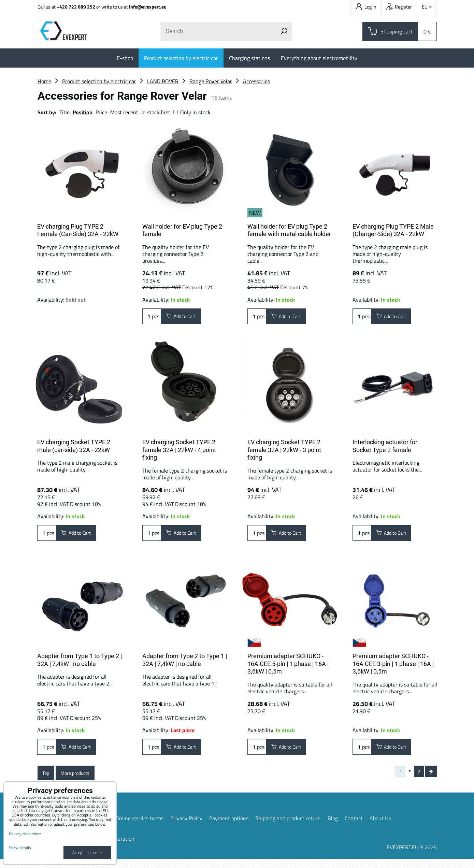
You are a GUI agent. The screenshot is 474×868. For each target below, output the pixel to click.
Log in (366, 7)
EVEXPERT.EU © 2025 (412, 856)
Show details (20, 848)
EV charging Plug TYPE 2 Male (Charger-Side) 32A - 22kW (393, 230)
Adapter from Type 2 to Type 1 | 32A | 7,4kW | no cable (185, 663)
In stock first (156, 112)
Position (83, 112)
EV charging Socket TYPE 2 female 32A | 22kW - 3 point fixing (284, 450)
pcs (152, 318)
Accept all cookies (88, 852)
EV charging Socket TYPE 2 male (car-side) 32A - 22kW (74, 446)
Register (399, 7)
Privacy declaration (25, 834)
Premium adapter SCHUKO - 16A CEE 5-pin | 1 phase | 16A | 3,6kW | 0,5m (288, 666)
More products (81, 780)
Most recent (124, 112)
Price (101, 112)
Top (47, 780)
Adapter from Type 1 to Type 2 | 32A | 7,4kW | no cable (80, 663)
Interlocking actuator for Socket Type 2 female (385, 446)
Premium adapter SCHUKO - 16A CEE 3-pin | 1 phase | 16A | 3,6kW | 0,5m (393, 666)
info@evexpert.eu (148, 7)
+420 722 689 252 (76, 7)
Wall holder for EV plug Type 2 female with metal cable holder (289, 230)
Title (64, 112)
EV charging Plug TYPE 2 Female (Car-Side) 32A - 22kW (78, 230)
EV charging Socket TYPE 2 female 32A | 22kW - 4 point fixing (179, 450)
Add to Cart (185, 318)
